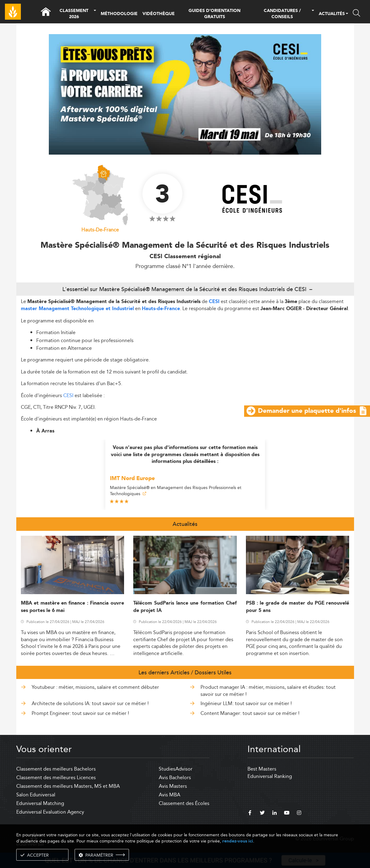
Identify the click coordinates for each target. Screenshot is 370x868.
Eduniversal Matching (40, 803)
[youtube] (287, 814)
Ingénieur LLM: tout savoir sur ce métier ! (246, 703)
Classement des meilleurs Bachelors (56, 769)
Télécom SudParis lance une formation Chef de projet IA (185, 607)
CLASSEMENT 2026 (74, 14)
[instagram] (299, 814)
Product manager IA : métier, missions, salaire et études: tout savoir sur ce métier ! (268, 690)
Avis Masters (173, 786)
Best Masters (262, 769)
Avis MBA (169, 795)
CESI (214, 302)
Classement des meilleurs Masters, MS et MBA (68, 786)
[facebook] (250, 814)
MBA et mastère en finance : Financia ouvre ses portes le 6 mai (73, 607)
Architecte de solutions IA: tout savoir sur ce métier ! (90, 703)
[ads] (185, 153)
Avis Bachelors (175, 777)
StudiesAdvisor (176, 769)
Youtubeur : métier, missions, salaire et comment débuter (95, 687)
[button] (95, 14)
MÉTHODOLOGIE (119, 14)
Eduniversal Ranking (270, 776)
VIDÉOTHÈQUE (159, 14)
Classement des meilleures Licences (56, 777)
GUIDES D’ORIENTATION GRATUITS (214, 14)
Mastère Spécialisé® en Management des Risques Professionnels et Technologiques (176, 491)
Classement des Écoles (184, 803)
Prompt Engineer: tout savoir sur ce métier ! (80, 713)
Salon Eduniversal (36, 795)
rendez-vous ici (238, 841)
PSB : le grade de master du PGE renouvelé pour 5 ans (298, 607)
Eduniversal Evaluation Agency (50, 812)
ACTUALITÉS (332, 14)
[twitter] (262, 814)
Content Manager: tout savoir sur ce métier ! (250, 713)
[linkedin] (275, 814)
